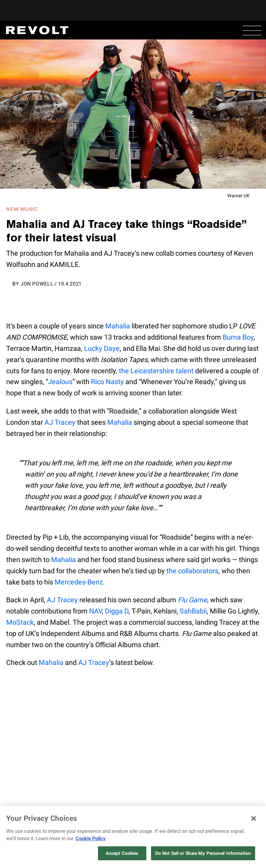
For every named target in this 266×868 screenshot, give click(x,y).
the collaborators (192, 571)
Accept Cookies (122, 853)
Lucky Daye (102, 348)
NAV (95, 611)
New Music (22, 209)
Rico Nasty (107, 382)
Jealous (60, 382)
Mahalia (118, 326)
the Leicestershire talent (156, 371)
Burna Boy (238, 337)
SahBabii (193, 611)
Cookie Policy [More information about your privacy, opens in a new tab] (91, 838)
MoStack (20, 622)
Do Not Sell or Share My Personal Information (203, 853)
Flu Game (192, 600)
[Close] (254, 818)
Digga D (117, 611)
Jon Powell (37, 284)
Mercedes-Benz (79, 582)
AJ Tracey (60, 422)
